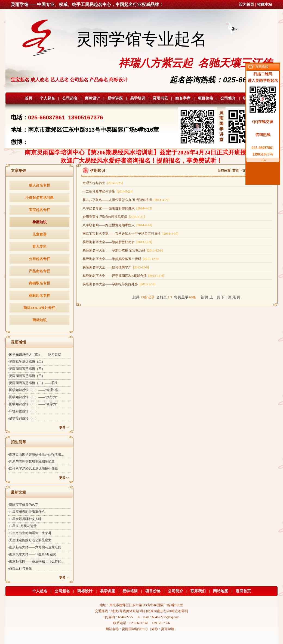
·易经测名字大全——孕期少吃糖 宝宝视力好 (122, 250)
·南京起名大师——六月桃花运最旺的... (36, 547)
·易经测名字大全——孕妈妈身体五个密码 (120, 259)
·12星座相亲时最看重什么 (27, 512)
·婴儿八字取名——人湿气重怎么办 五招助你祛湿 (125, 200)
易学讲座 (115, 98)
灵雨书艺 (160, 98)
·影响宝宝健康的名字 (23, 505)
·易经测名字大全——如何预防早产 (115, 267)
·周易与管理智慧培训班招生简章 (31, 462)
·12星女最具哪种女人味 (25, 519)
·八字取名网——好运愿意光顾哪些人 (117, 225)
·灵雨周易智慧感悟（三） (27, 376)
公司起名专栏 (39, 259)
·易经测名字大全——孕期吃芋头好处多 (119, 284)
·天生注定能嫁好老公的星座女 (30, 540)
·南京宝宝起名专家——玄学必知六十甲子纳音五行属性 (130, 234)
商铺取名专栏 (39, 283)
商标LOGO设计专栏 (39, 308)
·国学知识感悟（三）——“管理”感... (34, 390)
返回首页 (243, 591)
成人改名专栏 (39, 185)
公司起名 (70, 98)
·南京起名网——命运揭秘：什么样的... (36, 561)
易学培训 (138, 98)
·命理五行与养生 (20, 568)
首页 (29, 98)
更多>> (64, 428)
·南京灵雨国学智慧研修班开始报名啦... (36, 454)
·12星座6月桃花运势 (22, 526)
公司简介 (228, 98)
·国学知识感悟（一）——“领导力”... (34, 404)
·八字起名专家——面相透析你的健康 (117, 208)
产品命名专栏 (39, 271)
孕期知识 (39, 222)
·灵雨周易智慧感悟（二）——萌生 (33, 383)
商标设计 (93, 98)
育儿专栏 (39, 247)
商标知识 (39, 320)
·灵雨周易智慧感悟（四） (27, 369)
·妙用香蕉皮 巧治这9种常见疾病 (113, 217)
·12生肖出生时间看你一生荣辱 (30, 533)
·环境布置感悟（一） (23, 411)
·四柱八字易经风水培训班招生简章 (33, 469)
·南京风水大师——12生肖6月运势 (32, 554)
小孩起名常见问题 (39, 198)
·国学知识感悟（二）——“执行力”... (34, 397)
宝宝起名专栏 (39, 210)
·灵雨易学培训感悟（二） (27, 362)
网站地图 (221, 591)
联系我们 (198, 591)
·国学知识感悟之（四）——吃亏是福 (35, 355)
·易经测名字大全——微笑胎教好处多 (117, 242)
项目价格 (205, 98)
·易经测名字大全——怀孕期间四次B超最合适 (123, 276)
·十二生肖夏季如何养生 (107, 191)
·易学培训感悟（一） (23, 418)
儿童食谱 (39, 234)
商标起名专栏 (39, 295)
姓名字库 (183, 98)
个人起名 (47, 98)
